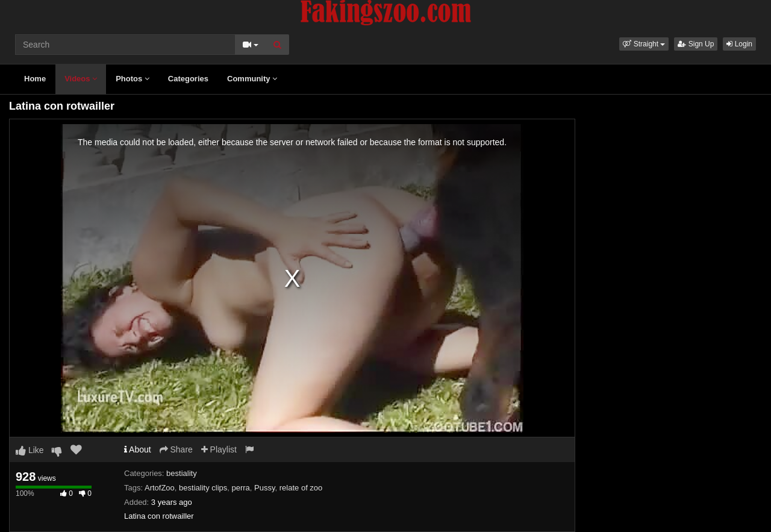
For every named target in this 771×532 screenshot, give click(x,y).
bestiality (182, 473)
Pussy (264, 488)
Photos (133, 79)
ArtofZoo (160, 488)
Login (739, 44)
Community (252, 79)
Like (30, 450)
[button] (644, 44)
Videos (81, 79)
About (138, 449)
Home (35, 79)
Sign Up (696, 44)
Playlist (219, 449)
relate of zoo (301, 488)
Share (176, 449)
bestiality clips (203, 488)
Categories (188, 79)
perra (241, 488)
